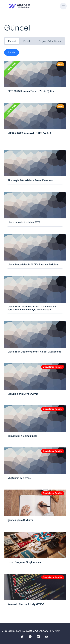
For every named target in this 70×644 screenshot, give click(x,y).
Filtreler (12, 52)
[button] (63, 6)
